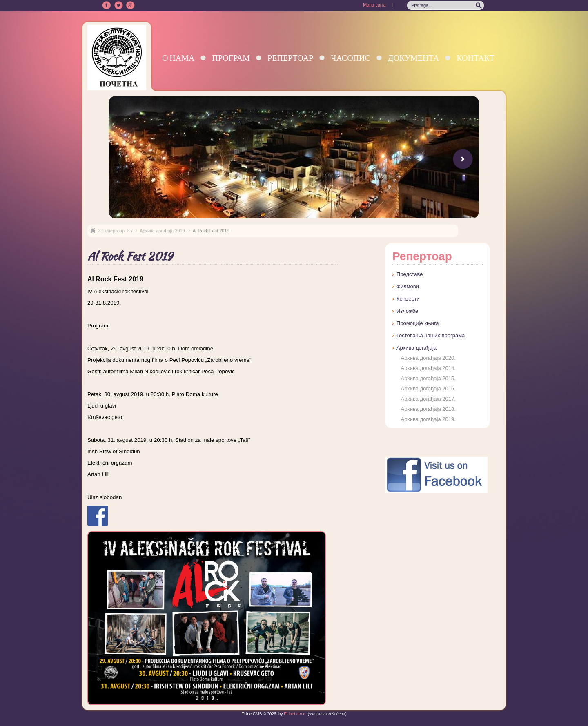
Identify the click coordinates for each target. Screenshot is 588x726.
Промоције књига (418, 323)
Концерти (408, 299)
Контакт (476, 58)
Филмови (408, 286)
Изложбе (407, 311)
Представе (410, 274)
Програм (231, 58)
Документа (413, 58)
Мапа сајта (374, 5)
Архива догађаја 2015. (428, 378)
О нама (178, 58)
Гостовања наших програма (431, 335)
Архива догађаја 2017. (428, 399)
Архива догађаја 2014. (428, 368)
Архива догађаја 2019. (163, 231)
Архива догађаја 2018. (428, 409)
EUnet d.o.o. (295, 714)
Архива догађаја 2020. (428, 358)
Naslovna (93, 231)
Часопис (350, 58)
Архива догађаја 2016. (428, 389)
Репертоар (290, 58)
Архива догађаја (416, 348)
